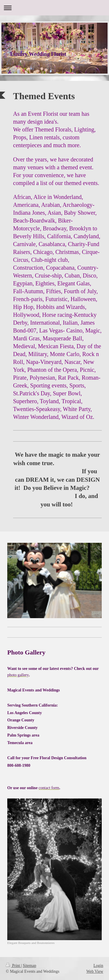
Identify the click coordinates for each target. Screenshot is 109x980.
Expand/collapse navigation (54, 8)
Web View (95, 971)
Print (13, 966)
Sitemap (30, 966)
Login (98, 966)
